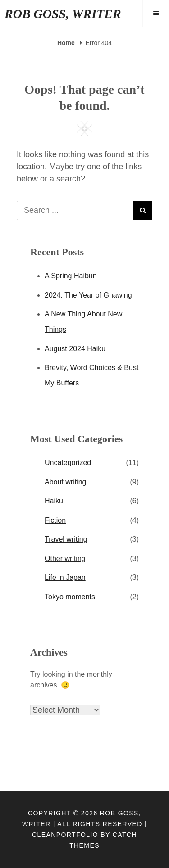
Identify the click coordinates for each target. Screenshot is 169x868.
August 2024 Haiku (75, 349)
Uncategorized (68, 463)
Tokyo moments (70, 597)
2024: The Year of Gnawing (88, 295)
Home (67, 43)
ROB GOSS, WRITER (63, 14)
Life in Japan (65, 577)
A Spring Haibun (71, 276)
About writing (66, 482)
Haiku (54, 501)
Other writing (65, 558)
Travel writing (66, 539)
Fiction (55, 520)
